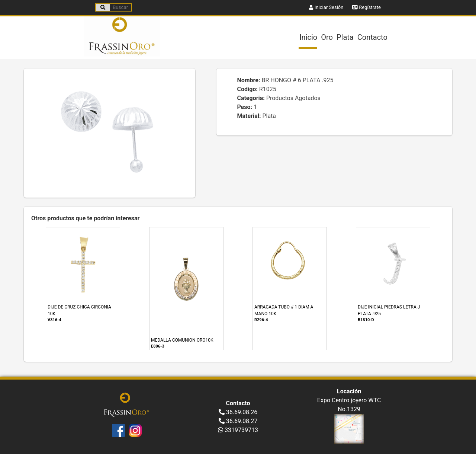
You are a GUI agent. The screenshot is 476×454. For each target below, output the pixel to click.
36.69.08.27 (238, 421)
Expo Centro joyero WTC (349, 400)
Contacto (372, 37)
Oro (327, 37)
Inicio (308, 37)
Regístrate (366, 7)
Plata (345, 37)
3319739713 (238, 430)
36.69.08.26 (238, 412)
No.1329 (349, 409)
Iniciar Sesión (326, 7)
